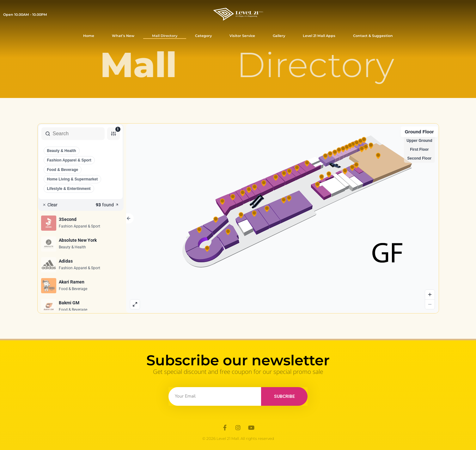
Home (89, 36)
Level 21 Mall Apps (319, 36)
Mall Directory (165, 36)
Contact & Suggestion (373, 36)
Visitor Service (242, 36)
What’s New (123, 36)
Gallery (279, 36)
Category (203, 36)
